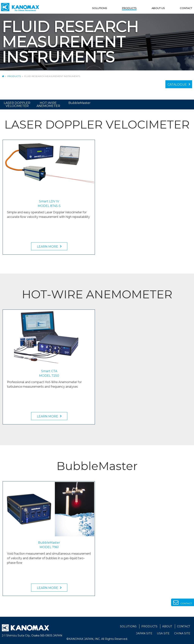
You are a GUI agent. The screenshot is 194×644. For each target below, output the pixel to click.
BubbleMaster (80, 103)
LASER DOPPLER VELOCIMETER (17, 104)
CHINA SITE (182, 633)
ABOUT (167, 626)
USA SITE (163, 633)
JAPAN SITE (144, 633)
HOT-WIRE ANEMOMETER (48, 104)
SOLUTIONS (100, 8)
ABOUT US (158, 8)
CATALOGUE (177, 85)
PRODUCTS (129, 8)
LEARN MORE (48, 247)
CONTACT (186, 8)
